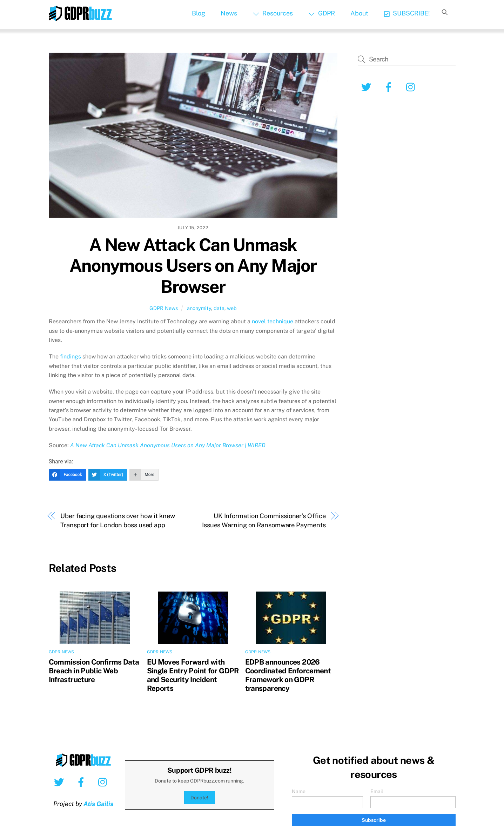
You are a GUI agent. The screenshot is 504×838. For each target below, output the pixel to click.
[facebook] (390, 87)
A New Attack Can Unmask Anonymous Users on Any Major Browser (193, 266)
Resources (273, 13)
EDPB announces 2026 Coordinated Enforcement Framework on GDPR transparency (288, 675)
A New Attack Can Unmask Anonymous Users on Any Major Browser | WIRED (168, 445)
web (232, 308)
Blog (199, 13)
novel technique (273, 321)
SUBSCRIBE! (407, 13)
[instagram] (412, 87)
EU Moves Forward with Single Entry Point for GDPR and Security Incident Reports (193, 675)
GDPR (321, 13)
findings (70, 357)
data (219, 308)
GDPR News (164, 308)
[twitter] (367, 87)
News (229, 13)
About (359, 13)
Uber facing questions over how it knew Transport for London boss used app (118, 520)
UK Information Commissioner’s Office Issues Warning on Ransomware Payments (264, 520)
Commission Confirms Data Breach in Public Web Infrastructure (94, 671)
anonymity (199, 308)
